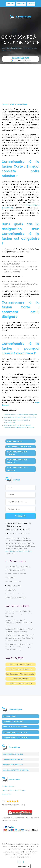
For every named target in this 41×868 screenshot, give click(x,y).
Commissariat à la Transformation (18, 566)
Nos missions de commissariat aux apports (20, 417)
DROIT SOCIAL (11, 590)
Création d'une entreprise (13, 754)
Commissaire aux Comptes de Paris (19, 551)
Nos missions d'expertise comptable (17, 425)
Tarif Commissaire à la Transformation (20, 674)
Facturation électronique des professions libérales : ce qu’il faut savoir (19, 623)
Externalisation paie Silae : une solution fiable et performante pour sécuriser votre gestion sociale (20, 638)
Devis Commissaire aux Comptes (17, 453)
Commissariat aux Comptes (16, 574)
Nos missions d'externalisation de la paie (19, 428)
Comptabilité (10, 578)
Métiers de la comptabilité (16, 598)
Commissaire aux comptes (13, 759)
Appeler (21, 4)
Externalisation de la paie (15, 594)
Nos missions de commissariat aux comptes (20, 415)
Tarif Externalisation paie (21, 679)
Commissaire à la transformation (16, 770)
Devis (31, 4)
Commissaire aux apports (13, 765)
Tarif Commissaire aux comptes (21, 664)
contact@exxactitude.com (19, 533)
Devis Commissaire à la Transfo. (17, 469)
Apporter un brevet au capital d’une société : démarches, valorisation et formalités (19, 614)
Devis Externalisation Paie (19, 447)
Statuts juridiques (14, 585)
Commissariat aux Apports (15, 570)
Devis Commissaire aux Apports (17, 461)
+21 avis (21, 59)
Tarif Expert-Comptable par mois (20, 684)
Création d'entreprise (13, 581)
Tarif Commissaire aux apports (21, 669)
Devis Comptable (14, 441)
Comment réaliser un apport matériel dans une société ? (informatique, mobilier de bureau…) (19, 647)
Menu (10, 4)
